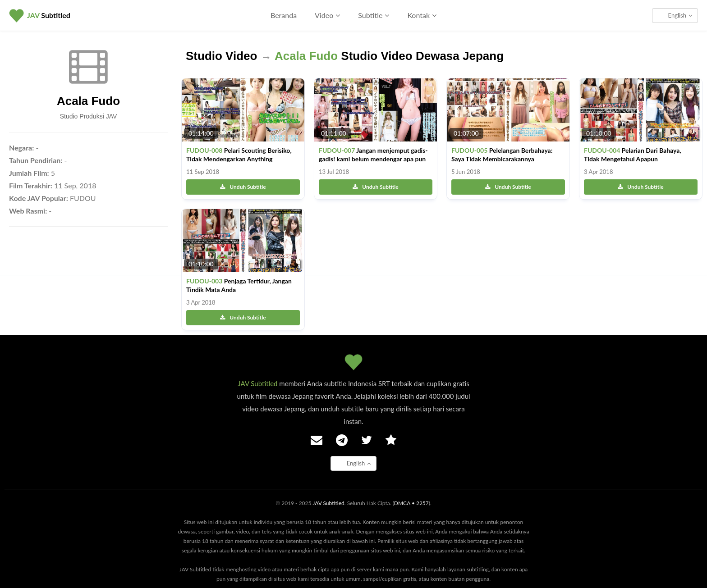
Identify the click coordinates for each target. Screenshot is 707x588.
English (680, 15)
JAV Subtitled (257, 383)
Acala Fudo (88, 101)
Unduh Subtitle (243, 187)
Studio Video (221, 56)
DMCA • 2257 (411, 503)
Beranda (284, 15)
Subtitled (49, 15)
